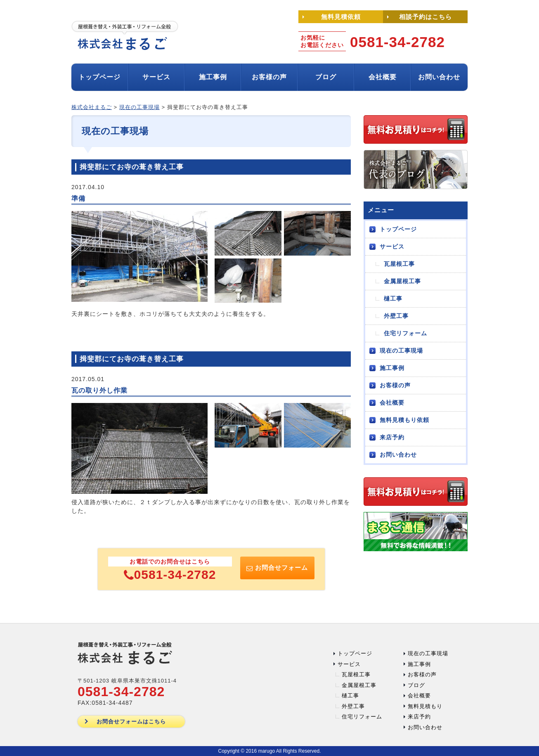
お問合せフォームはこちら (131, 722)
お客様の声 (269, 77)
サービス (156, 77)
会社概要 (383, 77)
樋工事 (393, 299)
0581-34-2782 (170, 575)
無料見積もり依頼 (404, 420)
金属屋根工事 (402, 281)
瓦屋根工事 (399, 264)
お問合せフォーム (277, 568)
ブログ (326, 77)
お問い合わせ (439, 77)
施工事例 (213, 77)
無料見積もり (425, 706)
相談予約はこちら (426, 17)
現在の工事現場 (401, 351)
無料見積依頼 (341, 17)
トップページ (99, 77)
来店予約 (392, 437)
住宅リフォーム (405, 333)
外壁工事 (396, 316)
